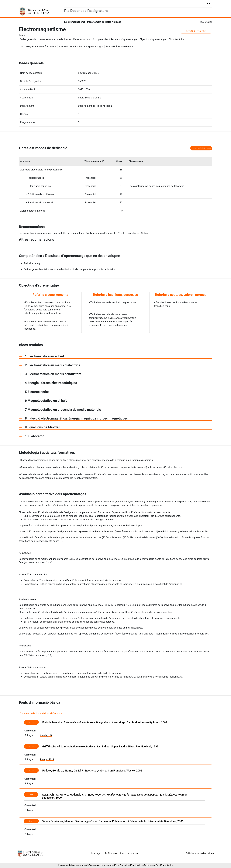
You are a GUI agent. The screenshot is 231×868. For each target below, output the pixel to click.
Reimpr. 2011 (47, 759)
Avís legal (96, 853)
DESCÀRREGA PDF (196, 31)
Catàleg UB (46, 735)
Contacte (133, 853)
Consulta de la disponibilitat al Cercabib (41, 713)
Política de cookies (115, 853)
